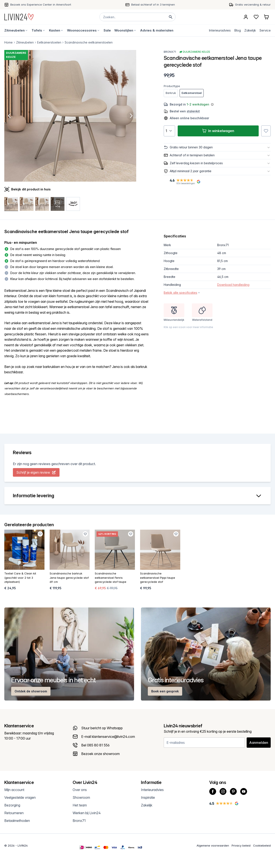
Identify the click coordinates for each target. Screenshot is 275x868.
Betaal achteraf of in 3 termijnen (153, 5)
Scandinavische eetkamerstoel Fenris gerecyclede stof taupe (111, 578)
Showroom (81, 797)
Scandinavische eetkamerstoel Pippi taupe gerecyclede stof (158, 578)
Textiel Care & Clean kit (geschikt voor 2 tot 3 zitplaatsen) (20, 578)
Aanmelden (259, 743)
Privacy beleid (241, 845)
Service (265, 30)
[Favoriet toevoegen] (266, 131)
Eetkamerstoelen (49, 42)
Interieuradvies (220, 30)
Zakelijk (250, 30)
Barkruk (171, 93)
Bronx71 (170, 52)
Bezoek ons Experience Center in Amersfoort (41, 5)
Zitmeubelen (25, 42)
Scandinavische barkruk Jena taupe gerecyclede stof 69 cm (69, 578)
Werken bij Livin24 (87, 813)
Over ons (80, 790)
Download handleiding (233, 285)
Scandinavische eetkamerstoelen (89, 42)
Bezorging (12, 805)
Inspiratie (148, 797)
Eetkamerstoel (192, 93)
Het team (80, 805)
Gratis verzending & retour (253, 5)
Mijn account (14, 790)
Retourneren (14, 813)
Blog (238, 30)
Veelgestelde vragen (20, 797)
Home (8, 42)
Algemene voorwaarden (213, 845)
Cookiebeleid (262, 845)
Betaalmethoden (17, 821)
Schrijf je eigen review (36, 472)
